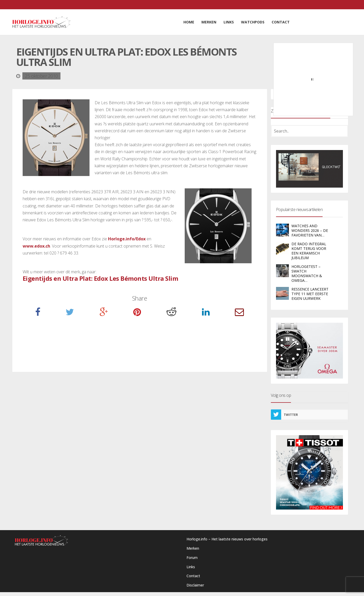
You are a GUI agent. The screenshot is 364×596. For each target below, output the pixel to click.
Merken (193, 548)
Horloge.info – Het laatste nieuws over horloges (227, 539)
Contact (193, 576)
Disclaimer (195, 585)
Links (191, 567)
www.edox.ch (36, 246)
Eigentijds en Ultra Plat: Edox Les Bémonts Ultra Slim (100, 278)
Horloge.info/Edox (127, 239)
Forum (192, 558)
